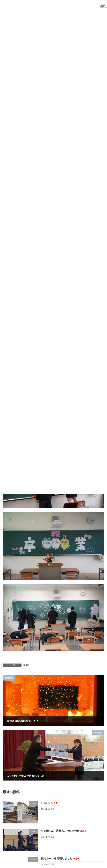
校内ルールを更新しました (60, 858)
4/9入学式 (50, 803)
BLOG (26, 665)
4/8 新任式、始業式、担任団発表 (63, 831)
